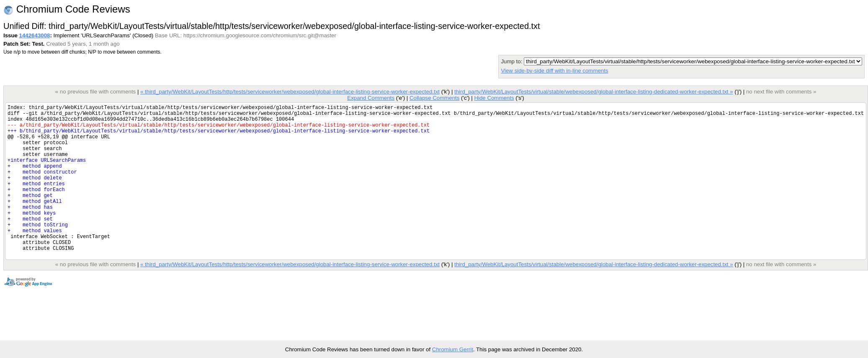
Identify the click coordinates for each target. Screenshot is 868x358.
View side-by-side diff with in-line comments (554, 71)
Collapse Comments (434, 98)
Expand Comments (371, 98)
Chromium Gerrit (453, 349)
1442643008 (35, 35)
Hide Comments (494, 98)
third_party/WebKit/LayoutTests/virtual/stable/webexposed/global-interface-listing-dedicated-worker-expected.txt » (594, 92)
